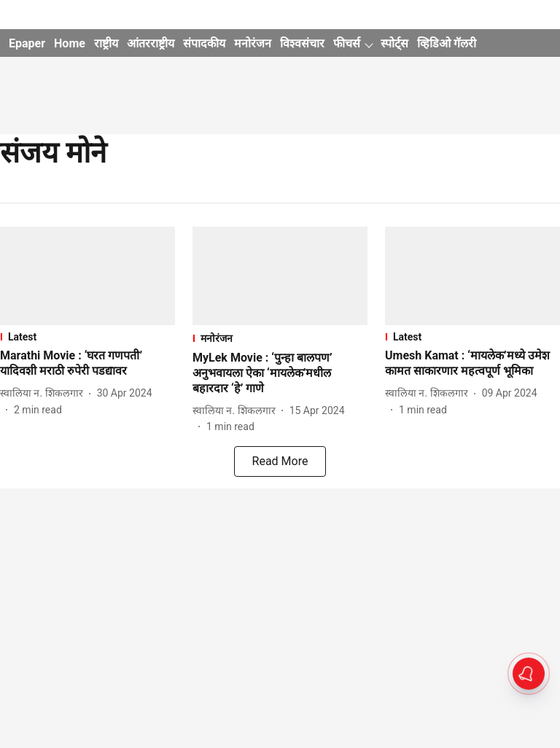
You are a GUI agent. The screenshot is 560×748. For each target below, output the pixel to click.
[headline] (87, 364)
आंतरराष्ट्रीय (151, 43)
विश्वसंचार (302, 43)
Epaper (27, 43)
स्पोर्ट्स (394, 43)
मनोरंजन (253, 43)
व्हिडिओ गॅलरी (447, 43)
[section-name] (87, 337)
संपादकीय (204, 43)
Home (70, 43)
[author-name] (44, 393)
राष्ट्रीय (106, 43)
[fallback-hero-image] (87, 276)
